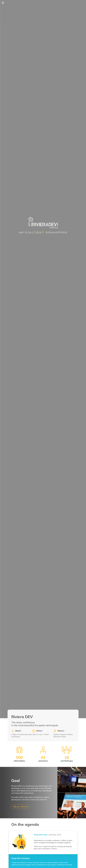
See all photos (20, 807)
